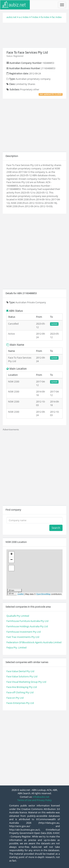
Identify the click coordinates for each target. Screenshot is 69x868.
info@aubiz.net (41, 797)
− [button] (11, 560)
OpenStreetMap (43, 594)
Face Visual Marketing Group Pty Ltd (26, 682)
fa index (45, 17)
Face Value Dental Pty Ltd (20, 671)
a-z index (24, 17)
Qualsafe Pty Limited (18, 616)
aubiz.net (11, 17)
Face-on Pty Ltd (15, 698)
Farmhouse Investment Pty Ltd (24, 632)
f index (35, 17)
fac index (57, 17)
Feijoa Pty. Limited (16, 647)
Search (56, 528)
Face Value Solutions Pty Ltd (22, 676)
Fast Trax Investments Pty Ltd (23, 637)
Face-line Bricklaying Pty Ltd (22, 687)
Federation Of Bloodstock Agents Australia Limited (34, 642)
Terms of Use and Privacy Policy (34, 800)
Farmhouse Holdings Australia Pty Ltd (27, 626)
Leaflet (21, 594)
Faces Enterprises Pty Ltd (20, 703)
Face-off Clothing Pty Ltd (20, 692)
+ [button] (11, 554)
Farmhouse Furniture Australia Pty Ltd (27, 621)
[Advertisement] (35, 35)
